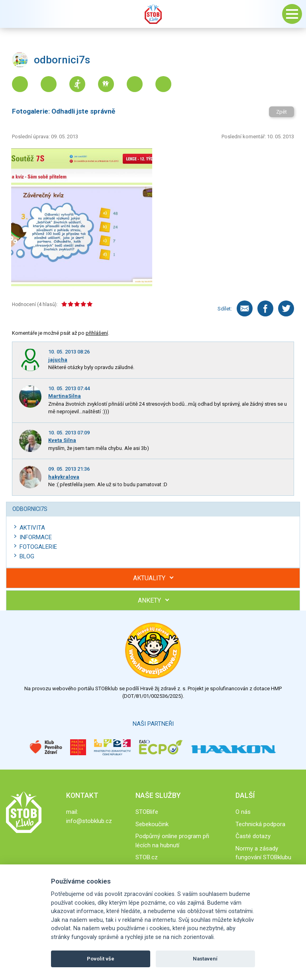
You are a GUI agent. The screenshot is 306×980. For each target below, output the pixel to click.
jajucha (58, 360)
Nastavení (205, 959)
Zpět (281, 112)
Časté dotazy (253, 836)
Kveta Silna (62, 440)
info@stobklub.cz (89, 821)
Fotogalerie (38, 547)
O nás (243, 812)
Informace (36, 537)
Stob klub (153, 14)
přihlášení (97, 333)
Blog (27, 556)
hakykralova (64, 477)
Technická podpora (260, 824)
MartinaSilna (65, 396)
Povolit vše (101, 959)
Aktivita (32, 528)
